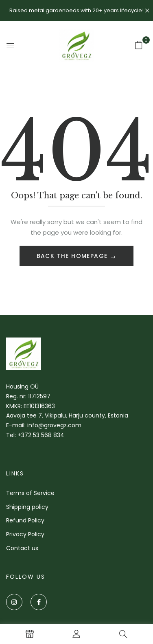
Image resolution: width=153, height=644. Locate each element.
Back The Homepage (73, 256)
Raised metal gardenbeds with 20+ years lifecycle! (76, 10)
